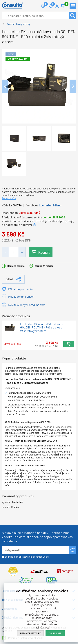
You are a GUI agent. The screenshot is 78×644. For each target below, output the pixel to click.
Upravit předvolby (30, 633)
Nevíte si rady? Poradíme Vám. (27, 305)
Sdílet (9, 279)
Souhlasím (55, 633)
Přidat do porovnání (21, 289)
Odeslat (72, 550)
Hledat (72, 16)
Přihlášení (57, 6)
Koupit (44, 252)
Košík (65, 4)
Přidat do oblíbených (21, 296)
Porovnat (44, 4)
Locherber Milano (50, 205)
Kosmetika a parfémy (18, 24)
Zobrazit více (9, 198)
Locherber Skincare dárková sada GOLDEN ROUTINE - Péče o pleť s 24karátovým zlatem (42, 327)
